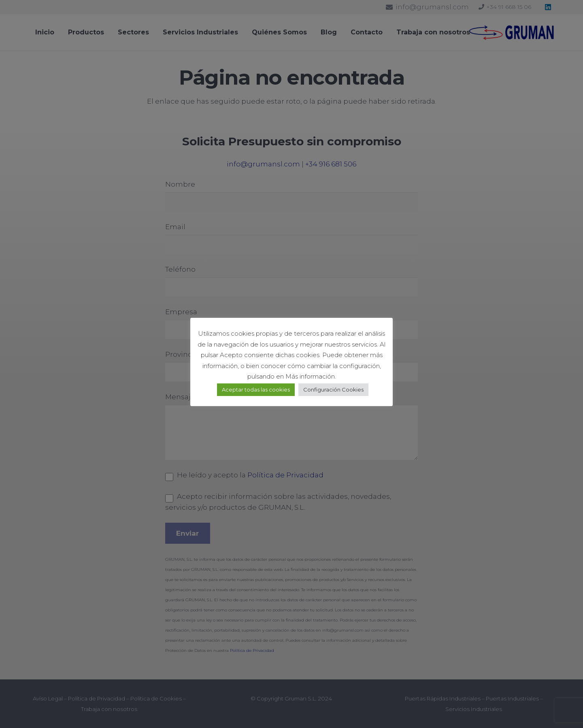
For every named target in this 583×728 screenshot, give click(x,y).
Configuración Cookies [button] (333, 390)
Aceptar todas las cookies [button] (256, 390)
